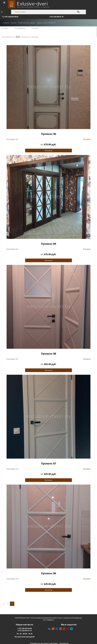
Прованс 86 (48, 573)
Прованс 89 (48, 244)
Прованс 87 (48, 463)
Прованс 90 (48, 134)
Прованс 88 (48, 354)
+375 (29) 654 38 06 (25, 628)
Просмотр (48, 151)
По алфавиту (21, 28)
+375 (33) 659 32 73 (25, 631)
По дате (6, 28)
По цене (35, 28)
